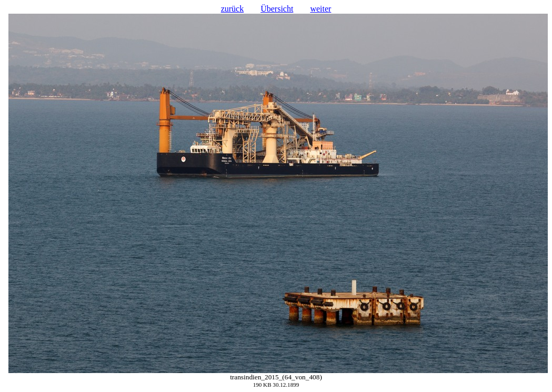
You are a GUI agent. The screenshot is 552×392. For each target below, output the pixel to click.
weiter (320, 9)
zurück (233, 9)
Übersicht (277, 9)
